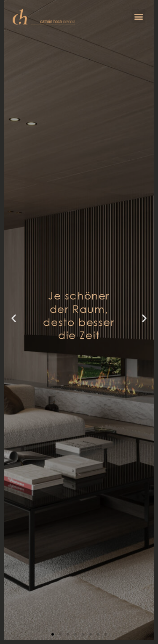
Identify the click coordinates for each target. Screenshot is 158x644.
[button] (138, 16)
